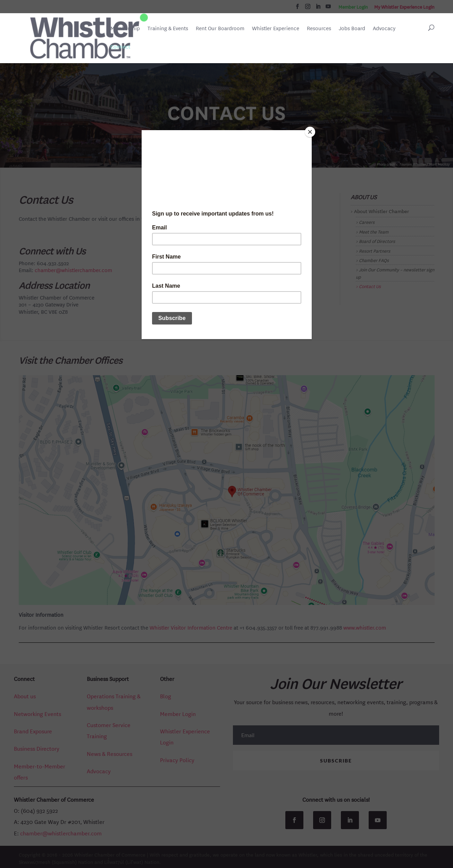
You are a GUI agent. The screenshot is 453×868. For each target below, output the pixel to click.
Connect (120, 47)
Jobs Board (352, 29)
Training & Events (168, 28)
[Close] (310, 132)
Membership (125, 28)
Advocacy (384, 28)
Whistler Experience (276, 28)
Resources (319, 28)
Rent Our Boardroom (220, 29)
